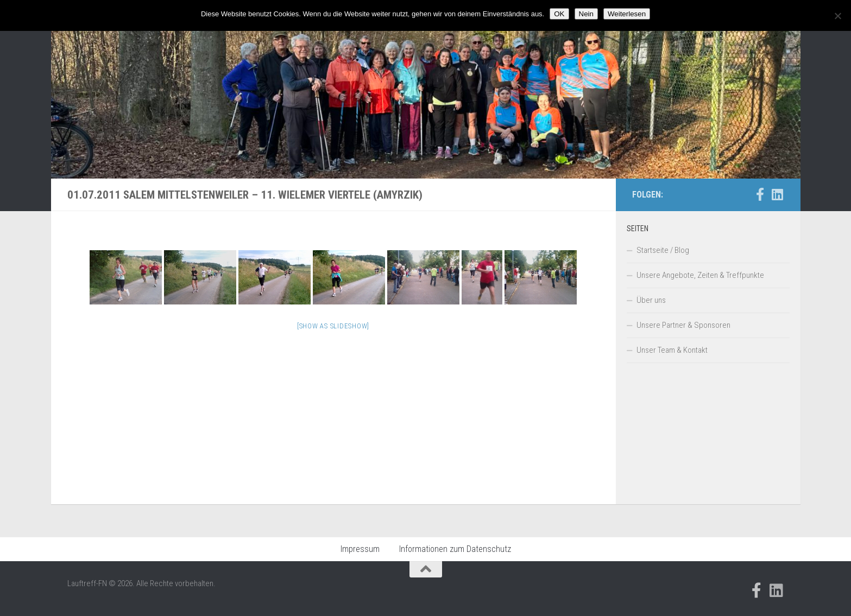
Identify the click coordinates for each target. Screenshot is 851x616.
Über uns (651, 300)
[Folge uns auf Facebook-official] (760, 194)
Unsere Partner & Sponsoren (683, 325)
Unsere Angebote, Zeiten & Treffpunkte (700, 275)
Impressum (360, 549)
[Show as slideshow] (333, 326)
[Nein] (837, 16)
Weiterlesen (627, 14)
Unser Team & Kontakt (672, 350)
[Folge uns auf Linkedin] (778, 194)
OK (559, 14)
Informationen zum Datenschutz (455, 549)
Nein (586, 14)
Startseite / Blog (663, 250)
